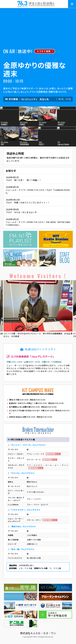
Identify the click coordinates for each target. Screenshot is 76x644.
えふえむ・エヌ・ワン (38, 4)
